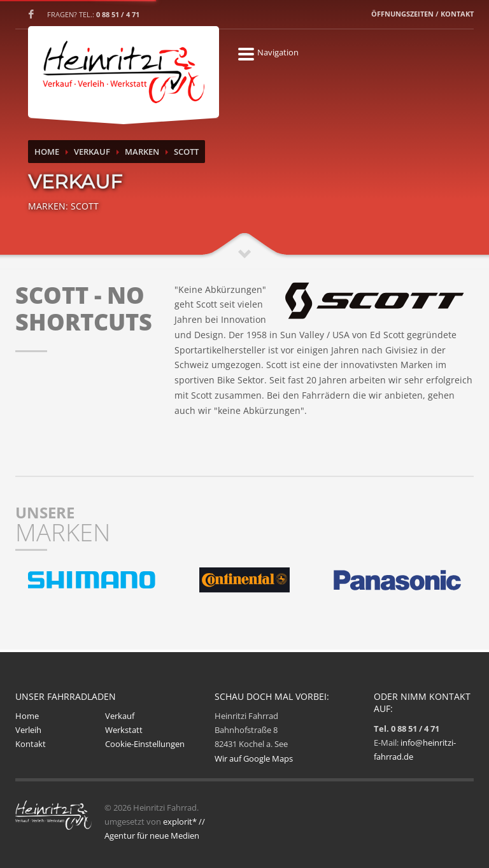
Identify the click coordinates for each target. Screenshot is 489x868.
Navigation (246, 52)
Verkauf (92, 152)
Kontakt (31, 744)
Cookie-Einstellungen (145, 744)
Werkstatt (124, 730)
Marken (142, 152)
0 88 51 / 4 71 (118, 14)
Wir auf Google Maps (254, 758)
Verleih (28, 730)
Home (47, 152)
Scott (186, 152)
